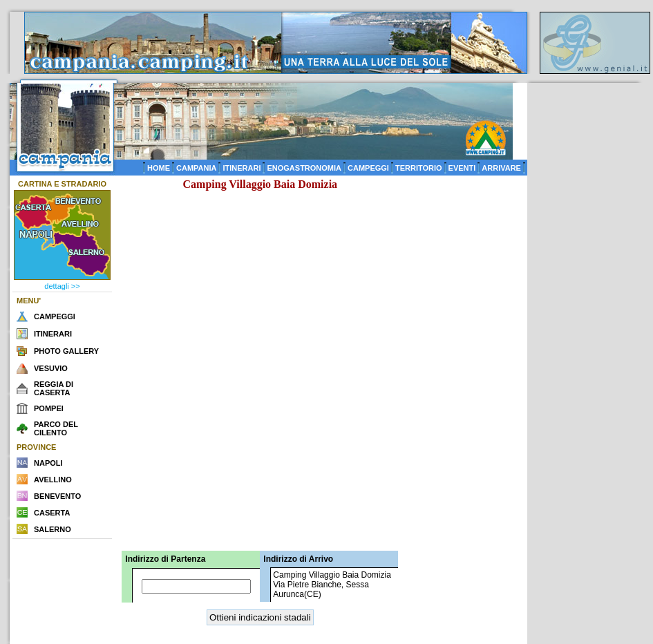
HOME (159, 168)
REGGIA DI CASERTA (54, 388)
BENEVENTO (57, 496)
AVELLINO (53, 480)
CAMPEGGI (368, 168)
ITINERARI (242, 168)
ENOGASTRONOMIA (304, 168)
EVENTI (462, 168)
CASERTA (52, 513)
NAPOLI (48, 463)
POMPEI (49, 408)
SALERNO (53, 529)
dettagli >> (62, 286)
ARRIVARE (501, 168)
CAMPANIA (196, 168)
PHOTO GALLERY (66, 351)
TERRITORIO (419, 168)
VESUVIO (51, 368)
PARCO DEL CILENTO (56, 428)
